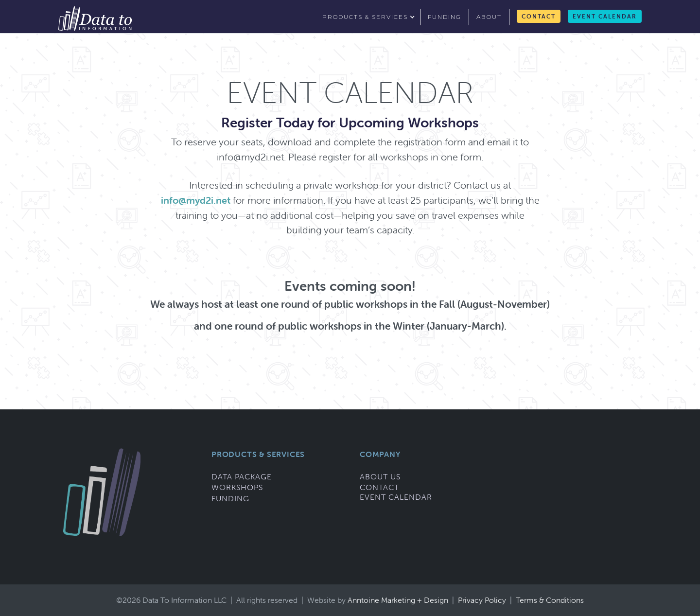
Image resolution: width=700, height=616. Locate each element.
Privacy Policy (483, 600)
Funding (230, 498)
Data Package (242, 476)
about (489, 17)
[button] (367, 17)
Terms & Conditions (550, 600)
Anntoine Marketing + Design (400, 600)
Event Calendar (605, 16)
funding (445, 17)
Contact (539, 16)
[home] (95, 18)
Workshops (237, 487)
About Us (380, 476)
